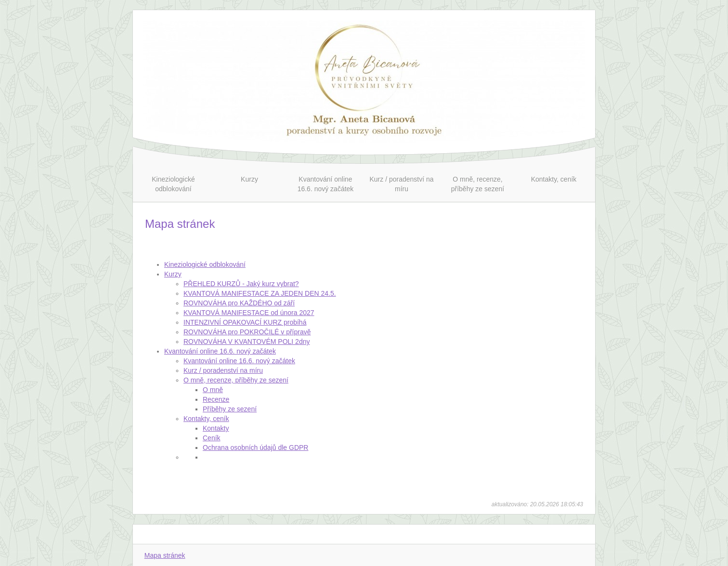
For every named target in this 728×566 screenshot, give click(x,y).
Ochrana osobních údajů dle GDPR (255, 448)
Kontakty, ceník (206, 419)
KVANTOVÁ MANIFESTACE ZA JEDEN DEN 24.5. (260, 293)
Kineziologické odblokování (205, 264)
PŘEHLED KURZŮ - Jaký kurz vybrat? (241, 284)
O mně (213, 390)
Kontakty (216, 428)
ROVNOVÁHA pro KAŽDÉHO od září (239, 303)
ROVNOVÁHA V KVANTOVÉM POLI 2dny (247, 342)
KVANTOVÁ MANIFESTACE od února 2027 (249, 313)
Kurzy (173, 274)
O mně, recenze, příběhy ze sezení (236, 380)
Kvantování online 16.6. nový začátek (220, 351)
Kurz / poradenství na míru (223, 370)
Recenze (216, 399)
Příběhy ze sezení (230, 409)
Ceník (212, 438)
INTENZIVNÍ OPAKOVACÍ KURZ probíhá (245, 322)
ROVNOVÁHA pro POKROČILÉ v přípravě (247, 332)
